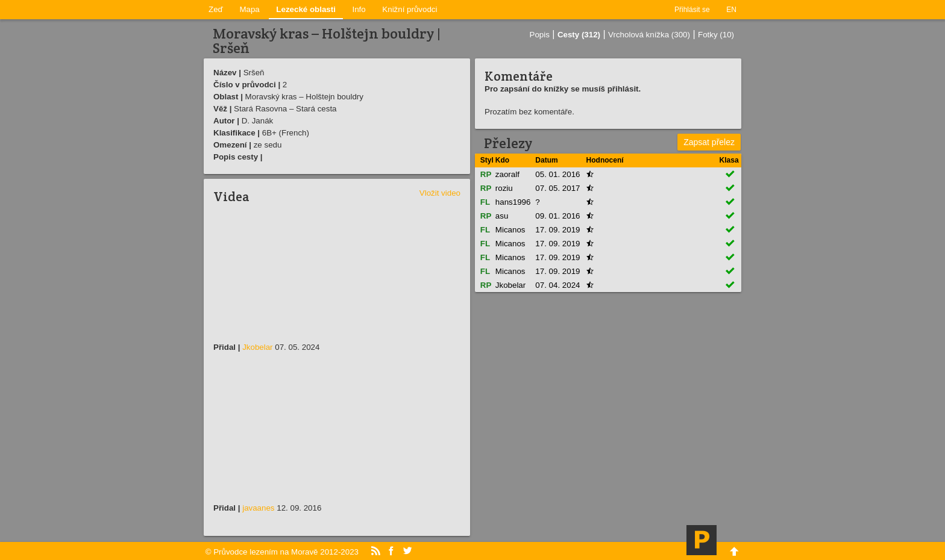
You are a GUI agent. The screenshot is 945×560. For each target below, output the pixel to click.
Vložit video (440, 193)
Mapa (249, 9)
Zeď (216, 9)
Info (359, 9)
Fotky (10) (716, 35)
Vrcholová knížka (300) (649, 35)
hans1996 (513, 202)
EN (731, 10)
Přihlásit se (692, 10)
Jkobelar (257, 347)
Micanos (510, 230)
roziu (504, 188)
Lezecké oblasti (306, 9)
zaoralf (507, 174)
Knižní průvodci (410, 9)
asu (502, 216)
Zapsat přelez (709, 142)
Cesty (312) (579, 35)
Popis (540, 35)
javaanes (258, 508)
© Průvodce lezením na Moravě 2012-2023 (282, 552)
